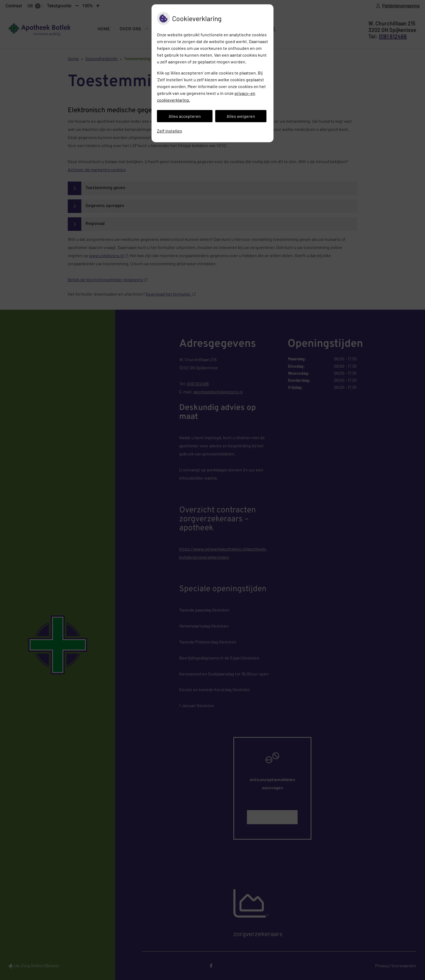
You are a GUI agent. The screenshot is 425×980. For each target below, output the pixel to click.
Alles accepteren (185, 116)
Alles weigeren (241, 116)
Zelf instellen (170, 131)
